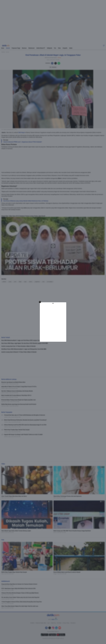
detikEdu (3, 52)
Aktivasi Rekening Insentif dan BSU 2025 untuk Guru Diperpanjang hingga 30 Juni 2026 (25, 425)
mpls (25, 282)
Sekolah (8, 48)
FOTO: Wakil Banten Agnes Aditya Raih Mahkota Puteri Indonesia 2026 (18, 588)
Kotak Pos (53, 623)
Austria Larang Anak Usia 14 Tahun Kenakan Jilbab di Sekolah (18, 346)
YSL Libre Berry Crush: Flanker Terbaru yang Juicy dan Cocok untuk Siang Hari (20, 597)
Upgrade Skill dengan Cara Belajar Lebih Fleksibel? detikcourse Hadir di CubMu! (23, 435)
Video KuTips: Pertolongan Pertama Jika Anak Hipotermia (68, 496)
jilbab (59, 178)
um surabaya (50, 282)
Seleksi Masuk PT (41, 48)
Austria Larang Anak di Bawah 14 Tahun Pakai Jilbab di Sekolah (19, 352)
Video (59, 48)
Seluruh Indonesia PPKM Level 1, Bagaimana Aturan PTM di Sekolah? (23, 142)
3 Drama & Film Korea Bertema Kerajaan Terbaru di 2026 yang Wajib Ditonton (20, 593)
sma (15, 282)
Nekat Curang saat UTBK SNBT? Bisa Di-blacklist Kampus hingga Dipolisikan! (72, 531)
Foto (55, 48)
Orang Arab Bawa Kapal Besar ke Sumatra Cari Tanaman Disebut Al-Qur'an (19, 584)
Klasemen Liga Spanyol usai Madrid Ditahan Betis (13, 382)
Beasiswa (24, 48)
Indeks (71, 48)
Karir (49, 623)
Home (3, 48)
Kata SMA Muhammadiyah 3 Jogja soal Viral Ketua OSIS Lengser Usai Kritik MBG (24, 340)
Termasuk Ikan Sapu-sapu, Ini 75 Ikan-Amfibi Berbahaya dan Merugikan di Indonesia (25, 415)
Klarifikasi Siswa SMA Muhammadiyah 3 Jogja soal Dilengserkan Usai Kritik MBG (24, 349)
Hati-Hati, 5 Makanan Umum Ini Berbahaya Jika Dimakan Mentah (17, 391)
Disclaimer (73, 623)
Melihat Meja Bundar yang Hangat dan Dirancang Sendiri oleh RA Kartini (19, 404)
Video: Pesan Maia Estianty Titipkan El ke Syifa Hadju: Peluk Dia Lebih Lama (20, 606)
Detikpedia (50, 48)
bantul (31, 282)
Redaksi (32, 623)
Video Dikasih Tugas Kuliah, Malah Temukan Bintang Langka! (16, 531)
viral (43, 282)
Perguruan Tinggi (16, 48)
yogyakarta (37, 282)
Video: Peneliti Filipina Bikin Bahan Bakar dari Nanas (14, 496)
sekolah (4, 282)
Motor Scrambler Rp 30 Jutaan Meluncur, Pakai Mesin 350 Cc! (16, 395)
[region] (53, 20)
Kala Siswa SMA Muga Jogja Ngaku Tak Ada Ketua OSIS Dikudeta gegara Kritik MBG (25, 343)
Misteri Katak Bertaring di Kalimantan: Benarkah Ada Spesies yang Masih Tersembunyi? (25, 420)
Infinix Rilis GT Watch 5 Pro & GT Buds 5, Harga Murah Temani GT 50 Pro (19, 387)
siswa (25, 208)
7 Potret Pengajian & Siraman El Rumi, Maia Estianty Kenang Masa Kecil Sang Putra (22, 602)
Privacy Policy (66, 623)
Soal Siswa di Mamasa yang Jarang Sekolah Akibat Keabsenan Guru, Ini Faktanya (26, 201)
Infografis (65, 48)
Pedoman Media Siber (41, 623)
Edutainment (32, 48)
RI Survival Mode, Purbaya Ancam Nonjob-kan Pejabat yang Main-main (19, 400)
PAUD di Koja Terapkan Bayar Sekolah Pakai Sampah (17, 430)
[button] (104, 46)
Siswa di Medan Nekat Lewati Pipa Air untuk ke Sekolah (67, 572)
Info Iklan (59, 623)
